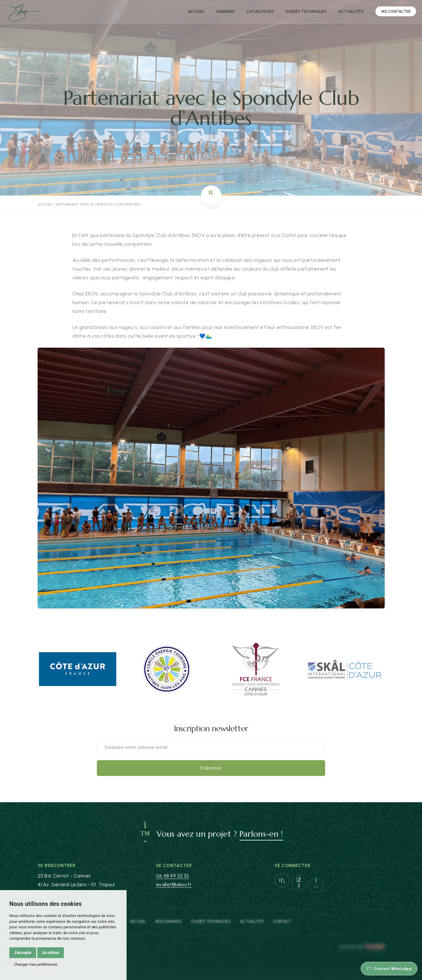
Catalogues (260, 12)
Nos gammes (169, 921)
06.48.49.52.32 (173, 876)
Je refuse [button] (51, 953)
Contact (282, 921)
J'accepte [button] (23, 953)
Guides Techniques (211, 921)
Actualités (351, 12)
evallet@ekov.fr (174, 885)
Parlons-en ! (261, 834)
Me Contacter (396, 12)
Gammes (226, 12)
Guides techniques (306, 12)
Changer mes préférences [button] (36, 964)
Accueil (196, 12)
